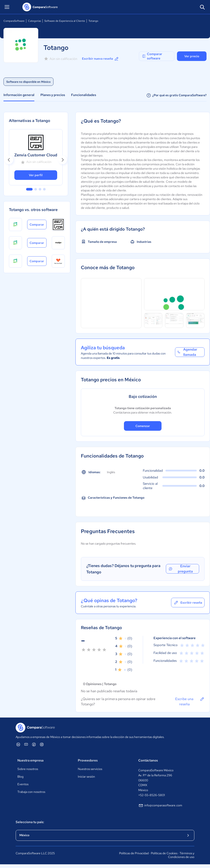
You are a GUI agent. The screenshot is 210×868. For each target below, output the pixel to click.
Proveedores (88, 760)
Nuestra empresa (30, 760)
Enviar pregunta (180, 569)
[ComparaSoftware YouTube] (26, 744)
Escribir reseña (188, 603)
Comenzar (143, 426)
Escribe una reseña (190, 701)
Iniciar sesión (86, 777)
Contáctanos (148, 760)
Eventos (23, 784)
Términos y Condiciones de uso (181, 855)
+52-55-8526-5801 (152, 795)
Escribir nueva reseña (101, 59)
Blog (20, 777)
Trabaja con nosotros (31, 792)
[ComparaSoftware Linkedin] (18, 744)
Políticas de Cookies (164, 853)
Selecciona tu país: (30, 822)
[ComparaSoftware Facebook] (34, 744)
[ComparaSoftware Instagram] (42, 744)
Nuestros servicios (90, 769)
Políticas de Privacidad (134, 853)
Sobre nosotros (28, 769)
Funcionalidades (84, 95)
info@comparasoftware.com (160, 806)
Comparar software (152, 56)
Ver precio (192, 56)
